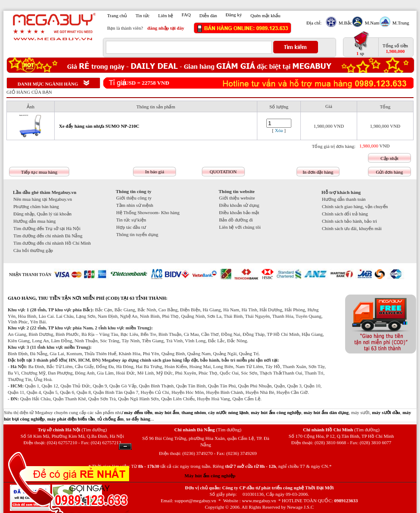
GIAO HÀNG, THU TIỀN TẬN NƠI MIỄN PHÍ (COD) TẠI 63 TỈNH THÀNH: (88, 298)
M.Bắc (344, 23)
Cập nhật (389, 158)
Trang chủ (117, 15)
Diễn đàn (208, 15)
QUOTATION (223, 172)
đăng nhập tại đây (166, 28)
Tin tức (143, 15)
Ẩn (125, 447)
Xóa (279, 130)
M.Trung (400, 23)
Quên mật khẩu (265, 15)
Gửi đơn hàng (390, 172)
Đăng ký (234, 15)
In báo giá (154, 172)
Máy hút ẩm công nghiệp (210, 476)
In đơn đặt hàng (318, 172)
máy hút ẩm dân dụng (326, 412)
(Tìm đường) (94, 430)
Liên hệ (166, 15)
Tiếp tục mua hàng (39, 172)
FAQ (186, 15)
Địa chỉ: (314, 23)
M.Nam (371, 23)
